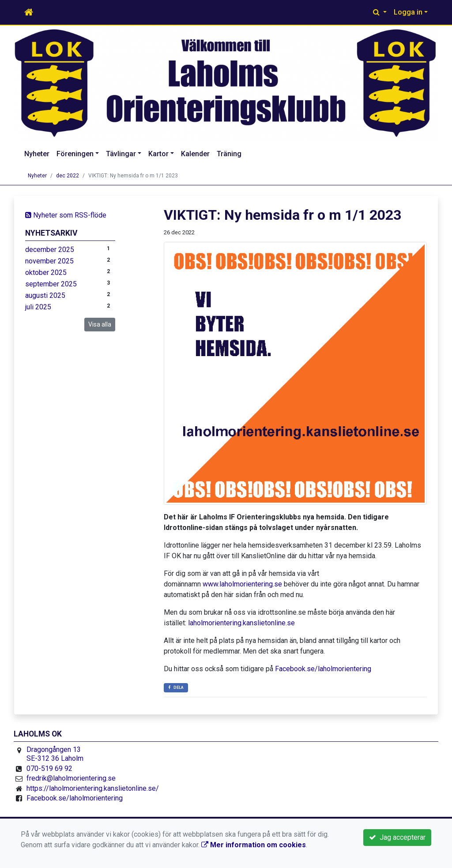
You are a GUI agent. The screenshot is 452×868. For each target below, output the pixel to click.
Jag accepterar (397, 837)
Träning (229, 154)
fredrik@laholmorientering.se (71, 778)
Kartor (158, 154)
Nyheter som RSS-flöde (66, 215)
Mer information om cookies (254, 845)
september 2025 (51, 284)
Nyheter (37, 154)
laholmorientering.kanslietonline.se (241, 623)
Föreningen (75, 154)
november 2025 (49, 261)
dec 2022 (68, 176)
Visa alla (100, 324)
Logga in (408, 12)
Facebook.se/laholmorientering (323, 669)
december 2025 (50, 250)
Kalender (195, 154)
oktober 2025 (46, 272)
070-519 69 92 (49, 768)
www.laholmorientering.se (242, 584)
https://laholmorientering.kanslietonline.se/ (93, 788)
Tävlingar (121, 154)
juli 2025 (38, 307)
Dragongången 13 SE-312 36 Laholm (55, 754)
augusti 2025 (45, 295)
